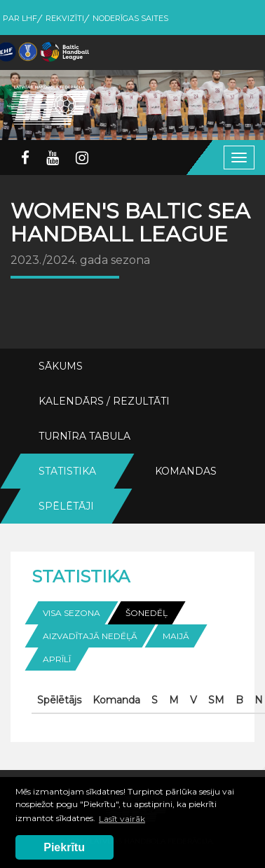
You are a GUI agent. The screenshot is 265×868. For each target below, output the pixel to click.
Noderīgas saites (130, 18)
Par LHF (20, 18)
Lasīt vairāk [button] (122, 819)
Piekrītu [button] (64, 847)
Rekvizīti (65, 18)
